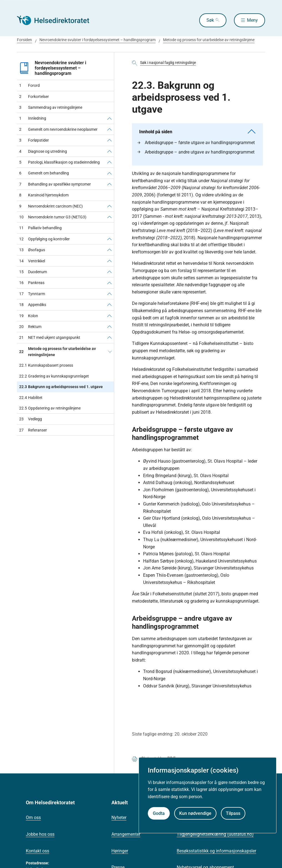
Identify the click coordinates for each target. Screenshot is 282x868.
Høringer (120, 851)
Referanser (33, 430)
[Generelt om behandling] (109, 173)
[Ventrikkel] (109, 261)
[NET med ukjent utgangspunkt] (109, 337)
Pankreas (32, 283)
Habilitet (31, 398)
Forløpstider (34, 140)
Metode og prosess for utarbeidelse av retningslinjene (209, 40)
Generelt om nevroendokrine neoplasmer (58, 129)
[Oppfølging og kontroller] (109, 239)
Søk (210, 20)
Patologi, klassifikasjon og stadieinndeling (59, 162)
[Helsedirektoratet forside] (57, 20)
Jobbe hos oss (40, 834)
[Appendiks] (109, 305)
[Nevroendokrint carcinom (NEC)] (109, 206)
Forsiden (24, 40)
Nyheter (119, 818)
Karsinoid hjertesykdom (44, 195)
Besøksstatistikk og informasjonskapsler (216, 851)
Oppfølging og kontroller (44, 239)
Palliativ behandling (40, 228)
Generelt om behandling (44, 173)
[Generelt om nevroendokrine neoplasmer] (109, 129)
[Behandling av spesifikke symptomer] (109, 184)
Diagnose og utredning (43, 151)
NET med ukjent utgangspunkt (50, 337)
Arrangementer (126, 834)
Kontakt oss (38, 851)
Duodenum (33, 272)
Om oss (33, 818)
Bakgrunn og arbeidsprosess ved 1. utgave (61, 387)
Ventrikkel (32, 261)
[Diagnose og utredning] (109, 151)
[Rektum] (109, 327)
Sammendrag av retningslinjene (51, 107)
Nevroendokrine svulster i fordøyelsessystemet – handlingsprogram (98, 40)
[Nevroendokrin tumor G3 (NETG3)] (109, 217)
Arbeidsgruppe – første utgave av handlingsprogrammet (196, 143)
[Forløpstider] (109, 140)
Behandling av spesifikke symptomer (55, 184)
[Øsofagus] (109, 250)
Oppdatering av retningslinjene (50, 408)
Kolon (29, 316)
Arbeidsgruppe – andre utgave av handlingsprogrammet (196, 152)
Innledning (33, 118)
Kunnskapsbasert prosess (46, 365)
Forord (29, 85)
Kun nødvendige (195, 813)
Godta (159, 813)
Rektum (30, 327)
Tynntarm (32, 294)
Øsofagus (32, 250)
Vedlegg (31, 419)
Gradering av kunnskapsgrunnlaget (54, 376)
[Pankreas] (109, 283)
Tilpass (233, 813)
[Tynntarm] (109, 294)
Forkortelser (34, 97)
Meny (252, 20)
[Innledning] (109, 118)
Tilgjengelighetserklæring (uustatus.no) (215, 834)
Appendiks (33, 305)
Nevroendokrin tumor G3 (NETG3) (53, 217)
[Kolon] (109, 316)
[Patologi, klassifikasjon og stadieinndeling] (109, 162)
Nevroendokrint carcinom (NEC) (51, 206)
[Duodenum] (109, 272)
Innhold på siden (197, 132)
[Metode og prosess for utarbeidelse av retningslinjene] (110, 352)
